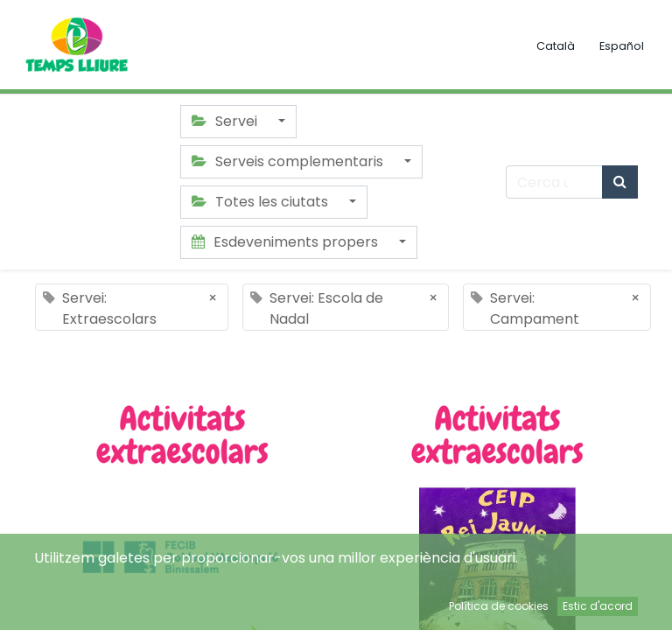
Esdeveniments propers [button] (287, 242)
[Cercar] (620, 182)
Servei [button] (226, 121)
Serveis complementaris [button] (289, 161)
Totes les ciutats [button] (262, 202)
